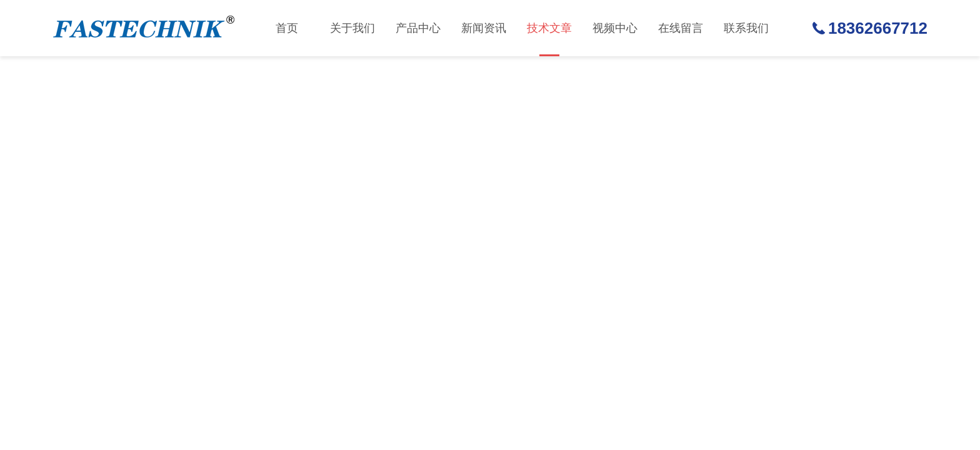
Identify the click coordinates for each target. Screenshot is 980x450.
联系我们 (746, 28)
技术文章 (549, 39)
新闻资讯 (484, 28)
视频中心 (615, 28)
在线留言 (681, 28)
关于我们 (352, 28)
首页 (287, 28)
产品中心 (418, 28)
